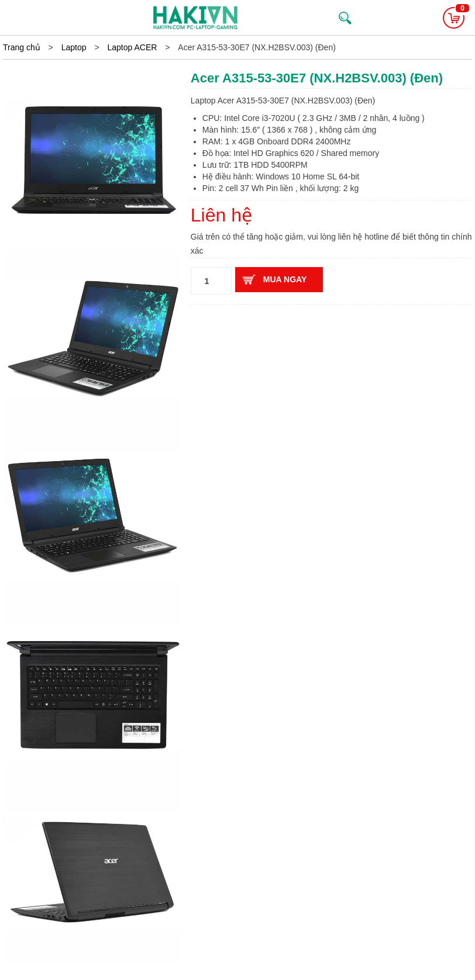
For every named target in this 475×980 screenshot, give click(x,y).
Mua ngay (285, 279)
